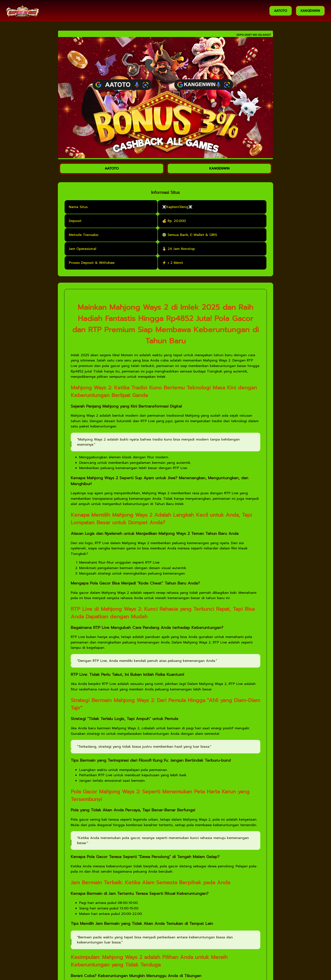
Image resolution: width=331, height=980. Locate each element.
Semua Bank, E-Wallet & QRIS (192, 235)
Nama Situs (78, 207)
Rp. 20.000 (177, 221)
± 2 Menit (175, 263)
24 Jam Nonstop (181, 249)
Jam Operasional (83, 249)
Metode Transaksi (84, 235)
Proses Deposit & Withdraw (92, 263)
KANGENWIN (310, 11)
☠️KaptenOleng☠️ (177, 207)
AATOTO (281, 11)
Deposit (75, 221)
